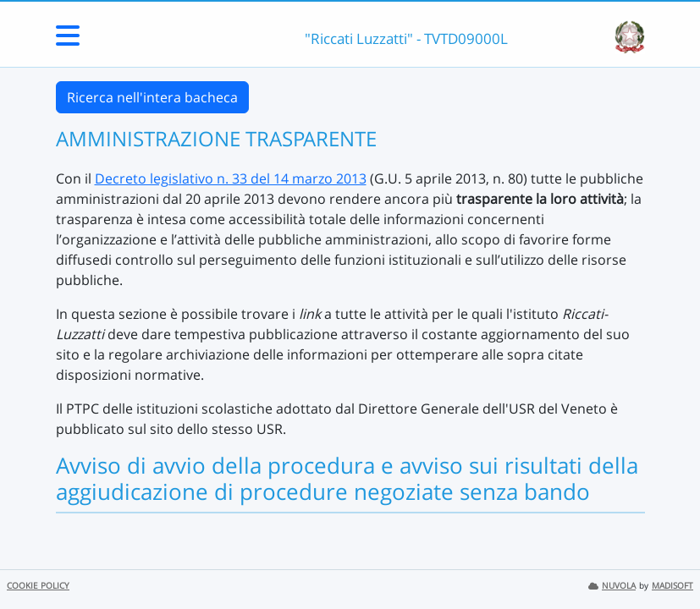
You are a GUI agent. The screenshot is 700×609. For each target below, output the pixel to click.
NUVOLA (612, 586)
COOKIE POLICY (38, 586)
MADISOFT (672, 586)
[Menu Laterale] (68, 41)
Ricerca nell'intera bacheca (152, 97)
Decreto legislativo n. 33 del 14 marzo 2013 (231, 178)
